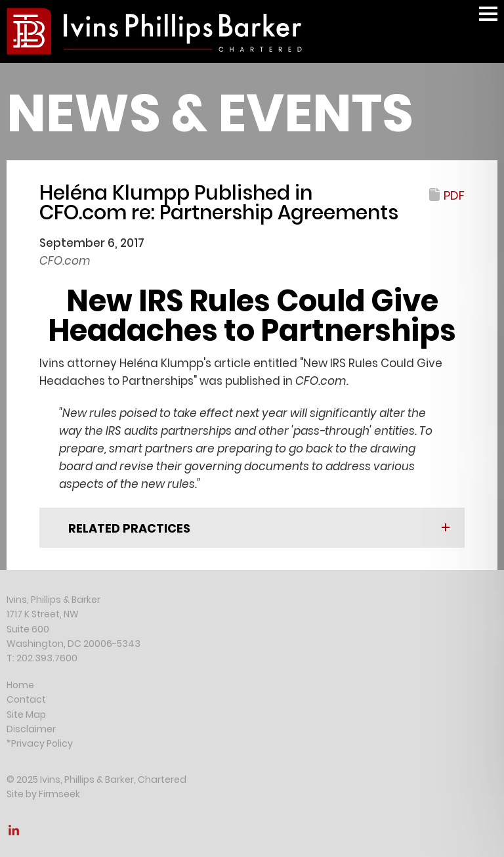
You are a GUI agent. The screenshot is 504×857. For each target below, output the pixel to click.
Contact (26, 699)
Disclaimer (31, 729)
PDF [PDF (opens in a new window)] (454, 195)
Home (20, 685)
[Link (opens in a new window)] (14, 834)
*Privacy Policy (40, 743)
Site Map (26, 714)
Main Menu (488, 20)
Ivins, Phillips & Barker (53, 600)
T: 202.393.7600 (42, 658)
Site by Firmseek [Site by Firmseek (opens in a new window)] (43, 794)
